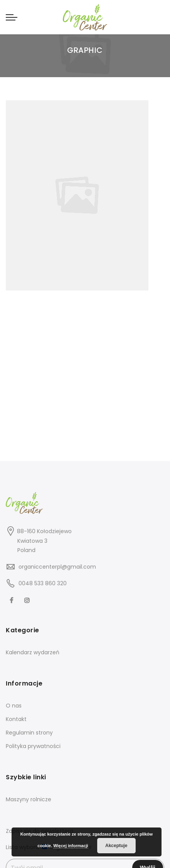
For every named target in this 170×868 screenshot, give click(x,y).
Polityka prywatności (33, 746)
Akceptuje (116, 846)
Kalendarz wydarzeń (33, 652)
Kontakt (16, 719)
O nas (14, 706)
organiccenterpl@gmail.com (57, 567)
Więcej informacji (71, 846)
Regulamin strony (29, 733)
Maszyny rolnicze (29, 799)
